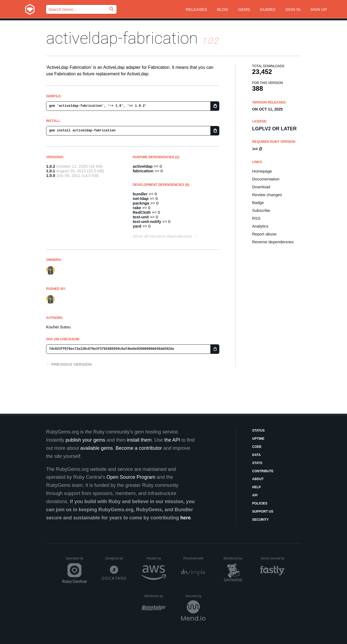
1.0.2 (51, 166)
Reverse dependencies (273, 242)
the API (172, 440)
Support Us (263, 512)
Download (261, 187)
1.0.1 (51, 171)
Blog (223, 9)
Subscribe (261, 210)
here (185, 518)
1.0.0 (51, 175)
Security (260, 520)
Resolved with (194, 558)
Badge (258, 203)
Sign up (319, 9)
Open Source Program (131, 477)
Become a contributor (139, 448)
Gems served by (273, 558)
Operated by (76, 560)
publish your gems (85, 440)
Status (258, 431)
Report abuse (264, 234)
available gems (97, 448)
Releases (196, 9)
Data (256, 455)
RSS (256, 218)
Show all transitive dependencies (162, 236)
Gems (244, 9)
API (255, 495)
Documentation (266, 179)
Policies (260, 503)
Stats (257, 463)
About (258, 479)
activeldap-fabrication (122, 38)
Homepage (262, 171)
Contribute (263, 471)
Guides (268, 9)
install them (139, 440)
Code (257, 447)
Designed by (115, 558)
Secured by (195, 596)
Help (256, 487)
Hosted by (156, 558)
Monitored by (234, 558)
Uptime (258, 439)
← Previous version (69, 364)
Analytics (260, 226)
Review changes (267, 195)
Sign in (293, 9)
